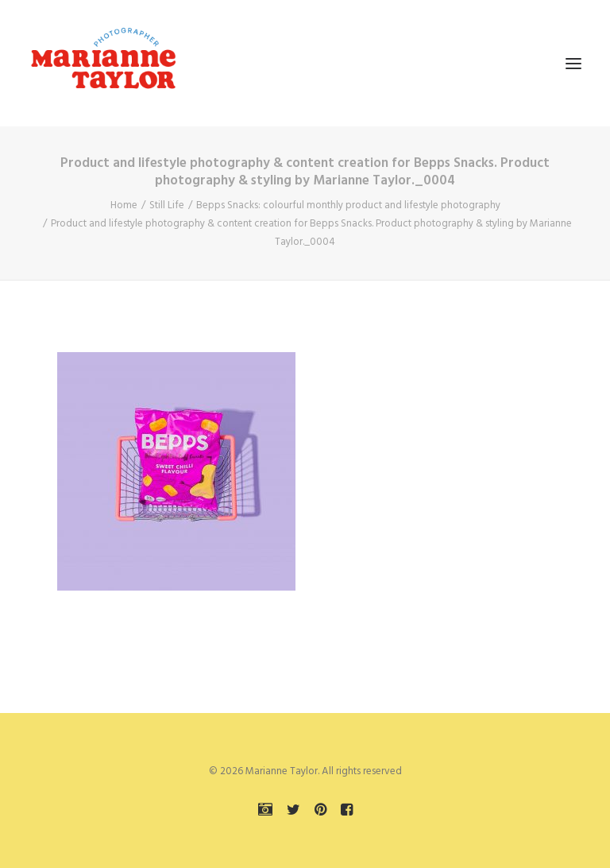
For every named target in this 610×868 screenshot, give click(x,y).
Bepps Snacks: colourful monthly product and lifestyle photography (348, 205)
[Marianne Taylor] (103, 63)
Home (124, 205)
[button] (573, 63)
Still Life (167, 205)
